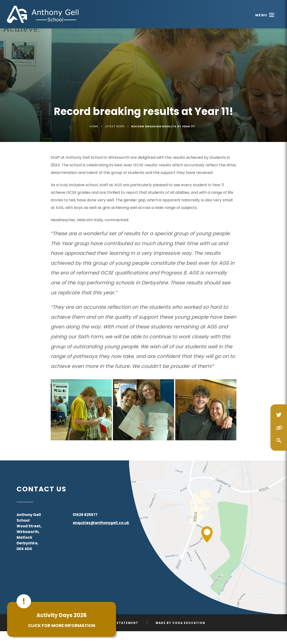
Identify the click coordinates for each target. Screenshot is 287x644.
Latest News (115, 126)
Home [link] (94, 126)
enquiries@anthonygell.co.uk (101, 523)
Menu (261, 15)
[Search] (279, 440)
